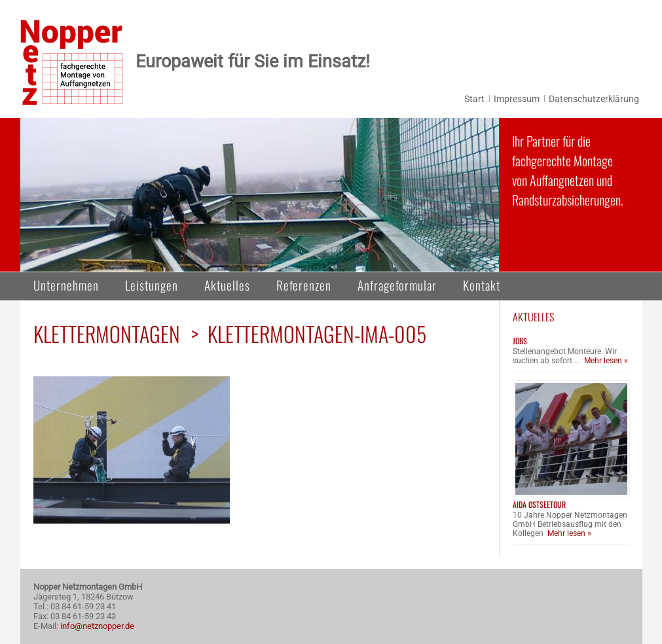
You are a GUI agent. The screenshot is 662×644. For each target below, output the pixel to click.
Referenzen (304, 285)
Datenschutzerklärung (594, 99)
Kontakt (482, 285)
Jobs (520, 341)
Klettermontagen (107, 333)
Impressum (517, 99)
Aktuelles (227, 285)
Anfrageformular (397, 285)
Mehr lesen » (606, 361)
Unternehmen (66, 285)
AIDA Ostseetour (539, 504)
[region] (260, 195)
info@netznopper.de (97, 626)
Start (474, 99)
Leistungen (152, 285)
